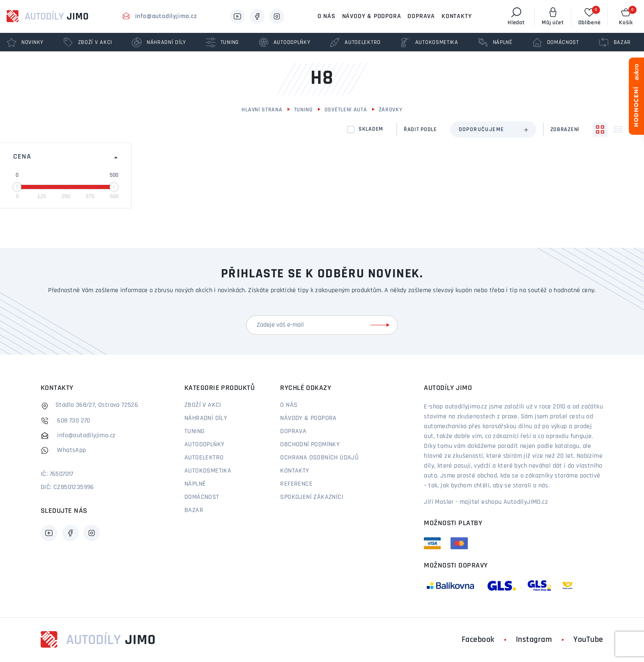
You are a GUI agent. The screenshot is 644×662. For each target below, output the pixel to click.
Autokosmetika (208, 471)
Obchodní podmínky (310, 445)
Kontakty (457, 16)
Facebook (478, 640)
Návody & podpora (372, 16)
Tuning (304, 110)
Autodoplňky (204, 445)
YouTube (588, 640)
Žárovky (391, 110)
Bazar (194, 510)
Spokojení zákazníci (312, 497)
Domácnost (202, 497)
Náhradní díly (206, 418)
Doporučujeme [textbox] (482, 130)
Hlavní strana (262, 110)
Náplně (195, 484)
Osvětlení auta (346, 110)
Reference (296, 484)
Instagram (534, 640)
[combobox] (493, 129)
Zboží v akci (203, 405)
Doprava (421, 16)
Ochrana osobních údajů (319, 458)
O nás (327, 16)
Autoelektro (204, 458)
